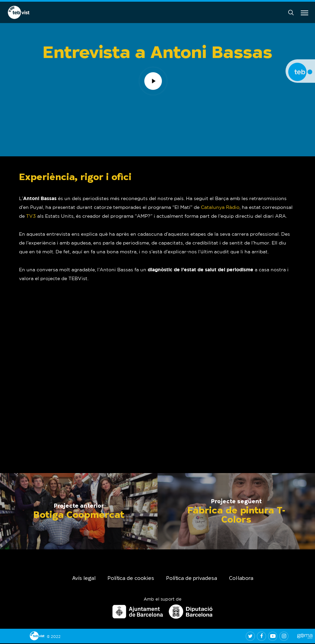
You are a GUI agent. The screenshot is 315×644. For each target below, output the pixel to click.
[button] (304, 13)
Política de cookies (131, 579)
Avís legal (84, 579)
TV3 (31, 217)
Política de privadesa (192, 579)
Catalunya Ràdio (220, 208)
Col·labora (241, 579)
